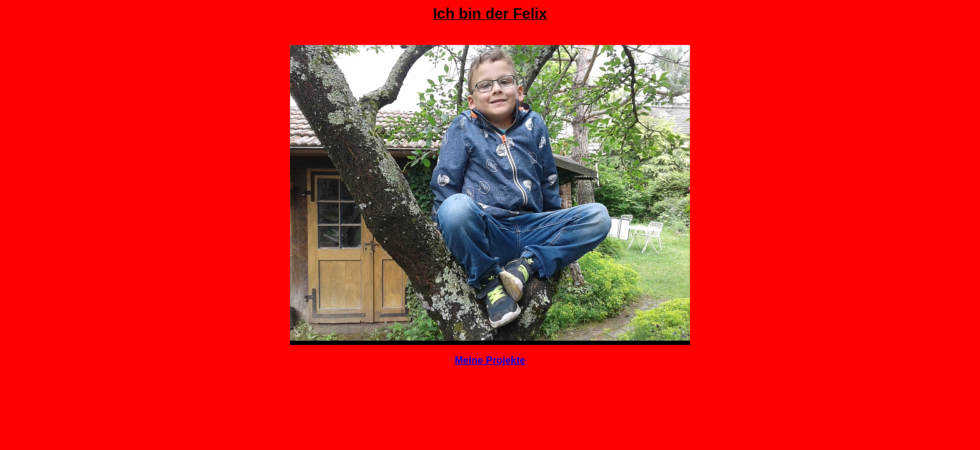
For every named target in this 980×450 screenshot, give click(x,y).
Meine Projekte (490, 360)
